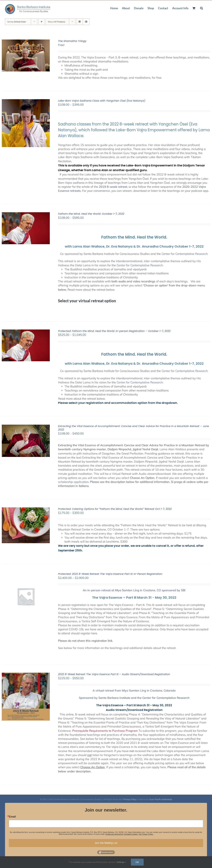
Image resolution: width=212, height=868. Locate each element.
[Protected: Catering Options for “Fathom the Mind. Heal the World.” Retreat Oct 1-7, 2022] (26, 509)
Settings (121, 862)
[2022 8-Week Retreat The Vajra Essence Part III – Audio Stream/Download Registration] (26, 675)
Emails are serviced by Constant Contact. (122, 834)
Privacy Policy (130, 799)
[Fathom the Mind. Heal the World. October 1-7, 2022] (26, 214)
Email (12, 817)
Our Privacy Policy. (146, 834)
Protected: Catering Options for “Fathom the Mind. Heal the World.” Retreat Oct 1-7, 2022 (115, 509)
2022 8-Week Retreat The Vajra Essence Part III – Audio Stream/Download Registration (114, 674)
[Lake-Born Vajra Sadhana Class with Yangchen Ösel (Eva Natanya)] (26, 101)
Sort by (17, 22)
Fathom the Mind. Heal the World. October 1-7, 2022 (91, 214)
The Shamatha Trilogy (72, 41)
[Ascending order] (41, 22)
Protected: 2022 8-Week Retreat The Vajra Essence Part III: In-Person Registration (110, 574)
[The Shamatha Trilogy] (26, 42)
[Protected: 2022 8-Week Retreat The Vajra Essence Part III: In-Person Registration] (26, 574)
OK (137, 862)
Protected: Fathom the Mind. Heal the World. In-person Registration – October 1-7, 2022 (114, 331)
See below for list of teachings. (100, 739)
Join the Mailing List (106, 843)
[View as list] (86, 22)
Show (56, 22)
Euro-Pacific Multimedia (161, 799)
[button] (202, 8)
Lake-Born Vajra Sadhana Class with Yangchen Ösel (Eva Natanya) (102, 101)
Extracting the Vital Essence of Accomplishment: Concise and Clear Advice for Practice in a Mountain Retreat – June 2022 (133, 428)
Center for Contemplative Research (185, 254)
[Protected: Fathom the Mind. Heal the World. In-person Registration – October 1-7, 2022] (26, 332)
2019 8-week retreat (113, 187)
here (163, 767)
